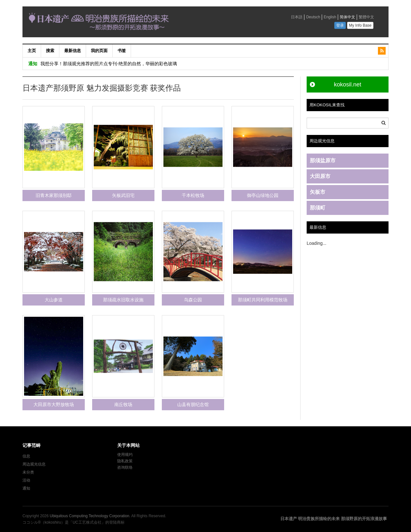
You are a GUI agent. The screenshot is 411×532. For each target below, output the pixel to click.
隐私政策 (125, 461)
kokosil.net (348, 84)
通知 (26, 488)
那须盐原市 (323, 160)
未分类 (28, 472)
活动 (26, 480)
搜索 (50, 51)
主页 (32, 51)
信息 (26, 456)
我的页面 (99, 51)
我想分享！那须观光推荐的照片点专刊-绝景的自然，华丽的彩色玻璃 (109, 63)
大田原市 (320, 176)
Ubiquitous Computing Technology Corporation (90, 516)
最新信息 (73, 51)
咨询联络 (125, 467)
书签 (122, 51)
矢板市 (318, 192)
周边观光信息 (34, 464)
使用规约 (125, 455)
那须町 (318, 208)
